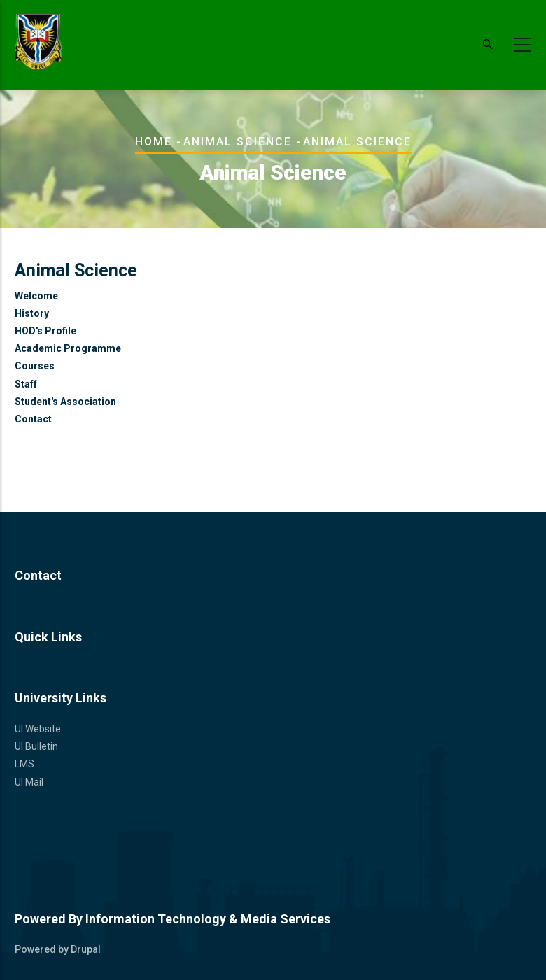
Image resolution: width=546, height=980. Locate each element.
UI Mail (29, 782)
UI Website (38, 729)
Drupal (86, 949)
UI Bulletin (36, 746)
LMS (24, 764)
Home (154, 142)
